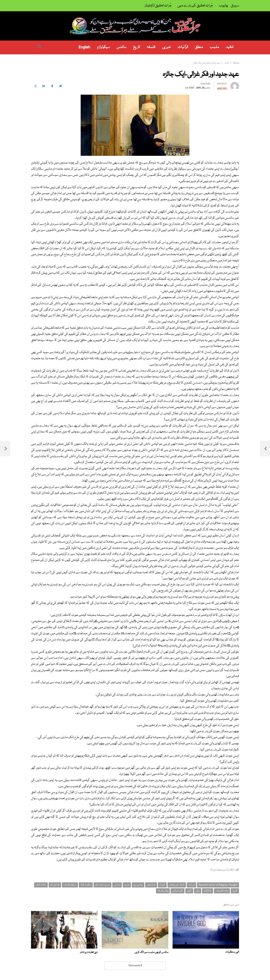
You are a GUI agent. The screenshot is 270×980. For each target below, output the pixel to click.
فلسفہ (151, 47)
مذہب (214, 47)
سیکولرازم (103, 47)
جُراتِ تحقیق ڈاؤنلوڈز (158, 6)
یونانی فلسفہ (163, 891)
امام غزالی (151, 885)
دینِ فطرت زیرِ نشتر (89, 952)
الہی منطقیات (232, 952)
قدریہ (235, 891)
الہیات (162, 885)
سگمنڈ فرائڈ (86, 885)
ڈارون (189, 891)
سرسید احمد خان (102, 885)
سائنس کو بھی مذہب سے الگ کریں (151, 952)
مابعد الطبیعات (222, 891)
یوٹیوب (223, 6)
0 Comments (135, 965)
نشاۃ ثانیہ (208, 891)
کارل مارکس (178, 891)
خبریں (167, 47)
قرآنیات (183, 47)
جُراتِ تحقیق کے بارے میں (195, 6)
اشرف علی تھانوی (177, 885)
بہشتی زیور (138, 885)
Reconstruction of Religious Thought (218, 885)
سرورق (235, 6)
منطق (199, 47)
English (84, 47)
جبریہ (127, 885)
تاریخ (136, 47)
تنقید (230, 47)
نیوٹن (198, 891)
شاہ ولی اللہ (55, 885)
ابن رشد (192, 885)
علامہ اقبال (41, 885)
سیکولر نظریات (70, 885)
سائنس (121, 47)
